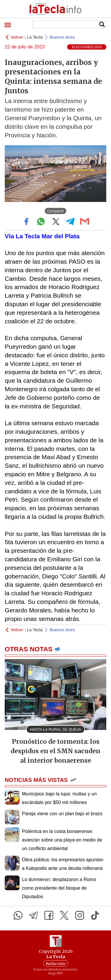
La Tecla (35, 37)
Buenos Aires (62, 37)
